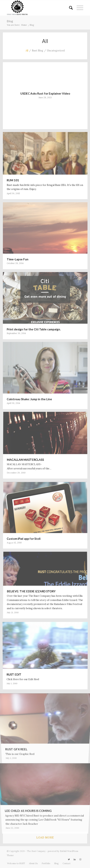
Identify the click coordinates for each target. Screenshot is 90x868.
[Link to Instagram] (80, 859)
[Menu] (78, 8)
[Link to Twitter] (69, 859)
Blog (10, 21)
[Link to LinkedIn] (75, 859)
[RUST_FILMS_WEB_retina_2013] (37, 8)
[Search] (69, 8)
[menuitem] (69, 8)
